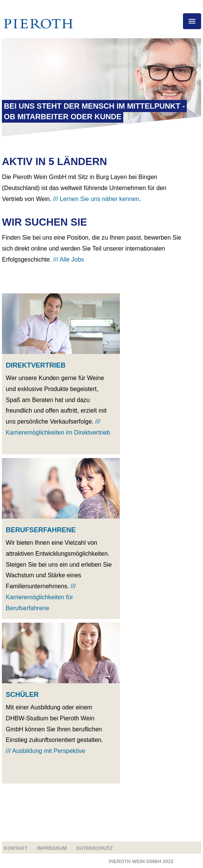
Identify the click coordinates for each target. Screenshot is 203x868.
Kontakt (16, 848)
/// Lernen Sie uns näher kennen (96, 199)
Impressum (52, 848)
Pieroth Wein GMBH (141, 861)
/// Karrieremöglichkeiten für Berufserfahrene (41, 597)
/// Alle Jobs (69, 259)
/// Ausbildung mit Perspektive (45, 751)
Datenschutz (95, 848)
